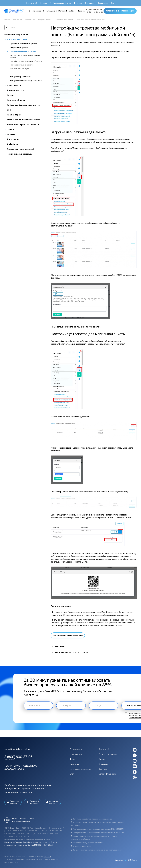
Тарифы (73, 759)
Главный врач (14, 115)
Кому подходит (76, 754)
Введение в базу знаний (16, 35)
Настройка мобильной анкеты (21, 65)
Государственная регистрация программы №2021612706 (97, 833)
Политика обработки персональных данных (91, 819)
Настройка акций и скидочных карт (26, 81)
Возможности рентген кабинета (23, 125)
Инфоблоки (13, 144)
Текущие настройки (19, 47)
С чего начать (14, 85)
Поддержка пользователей (20, 149)
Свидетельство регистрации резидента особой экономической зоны (94, 838)
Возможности (76, 749)
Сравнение (75, 764)
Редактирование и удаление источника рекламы (25, 56)
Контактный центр (16, 100)
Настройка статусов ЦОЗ (19, 69)
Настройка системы (17, 39)
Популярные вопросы (108, 754)
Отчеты (11, 134)
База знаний (104, 749)
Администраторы (16, 90)
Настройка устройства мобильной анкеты (26, 61)
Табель (11, 129)
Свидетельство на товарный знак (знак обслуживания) (96, 850)
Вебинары (103, 769)
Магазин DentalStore (107, 774)
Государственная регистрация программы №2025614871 (97, 829)
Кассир (11, 95)
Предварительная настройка (23, 43)
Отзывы (102, 759)
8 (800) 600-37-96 (18, 757)
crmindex (47, 857)
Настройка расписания (20, 77)
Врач (10, 110)
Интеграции (13, 139)
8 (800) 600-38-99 (14, 769)
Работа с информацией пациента (23, 105)
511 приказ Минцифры (81, 846)
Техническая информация (20, 154)
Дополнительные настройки (23, 51)
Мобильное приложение (80, 769)
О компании (104, 764)
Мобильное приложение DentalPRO (24, 120)
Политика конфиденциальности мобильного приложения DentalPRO (98, 824)
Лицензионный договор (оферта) (87, 843)
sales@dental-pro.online (17, 749)
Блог (72, 774)
